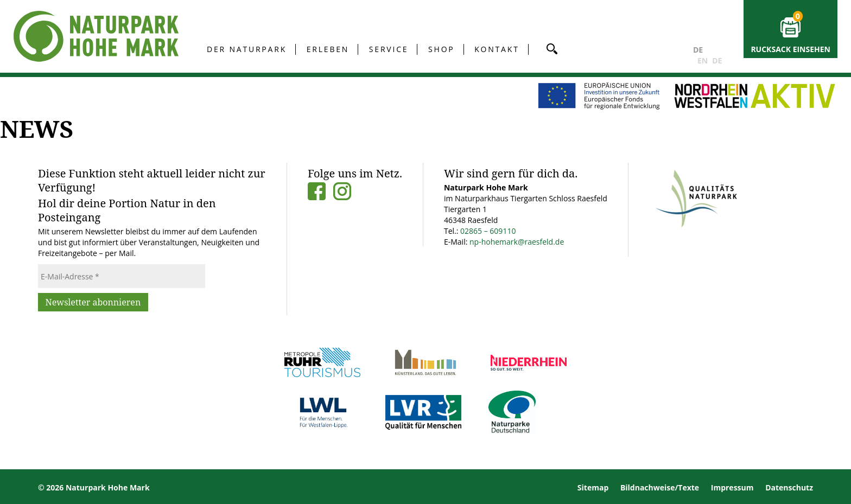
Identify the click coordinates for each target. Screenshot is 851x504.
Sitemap (593, 487)
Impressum (732, 487)
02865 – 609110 (488, 231)
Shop (442, 49)
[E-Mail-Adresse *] (122, 276)
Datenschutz (789, 487)
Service (389, 49)
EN (703, 60)
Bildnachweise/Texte (660, 487)
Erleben (328, 49)
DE (698, 50)
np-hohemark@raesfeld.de (517, 242)
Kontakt (497, 49)
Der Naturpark (247, 49)
